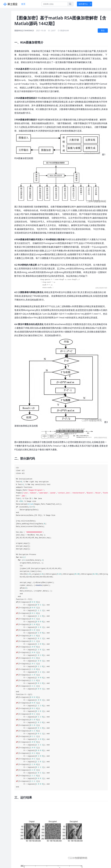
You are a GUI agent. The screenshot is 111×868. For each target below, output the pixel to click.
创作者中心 (83, 4)
